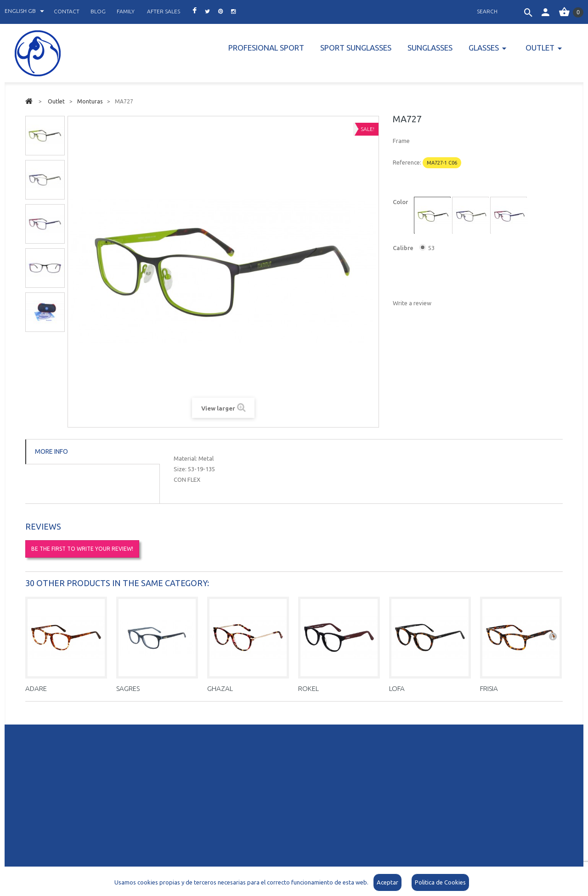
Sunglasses (430, 48)
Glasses (484, 48)
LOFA (397, 688)
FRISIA (489, 688)
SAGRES (128, 688)
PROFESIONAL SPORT (266, 48)
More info (51, 451)
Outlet (540, 48)
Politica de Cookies (440, 882)
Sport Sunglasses (356, 48)
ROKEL (308, 688)
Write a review (412, 303)
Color (401, 202)
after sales (164, 11)
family (126, 11)
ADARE (36, 688)
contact (67, 11)
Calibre (404, 248)
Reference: (407, 162)
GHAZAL (220, 688)
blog (98, 11)
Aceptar (387, 882)
